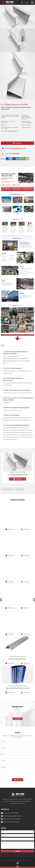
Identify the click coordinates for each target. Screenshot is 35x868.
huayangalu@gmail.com (18, 148)
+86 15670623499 (14, 154)
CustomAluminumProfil (7, 489)
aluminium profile (20, 489)
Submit (18, 780)
